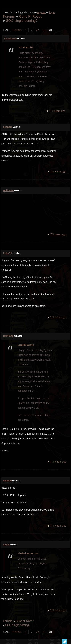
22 (37, 30)
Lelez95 (8, 253)
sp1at (6, 544)
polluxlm (8, 190)
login (52, 12)
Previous (17, 30)
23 (44, 30)
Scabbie (8, 127)
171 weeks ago (57, 111)
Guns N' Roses (30, 16)
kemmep (8, 336)
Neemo (7, 481)
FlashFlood (11, 39)
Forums (9, 16)
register (42, 12)
